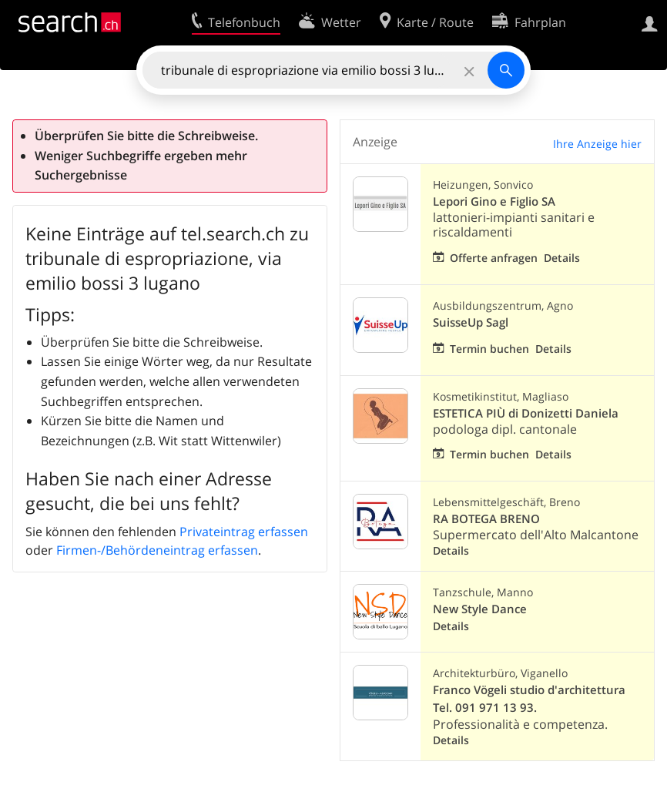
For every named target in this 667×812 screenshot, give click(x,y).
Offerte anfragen (494, 258)
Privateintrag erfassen (244, 532)
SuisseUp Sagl (471, 322)
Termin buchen (489, 349)
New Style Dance (480, 609)
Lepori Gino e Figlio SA (494, 201)
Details (562, 258)
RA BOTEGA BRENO (486, 519)
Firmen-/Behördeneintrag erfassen (157, 550)
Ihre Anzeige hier (597, 144)
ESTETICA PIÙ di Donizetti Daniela (526, 413)
